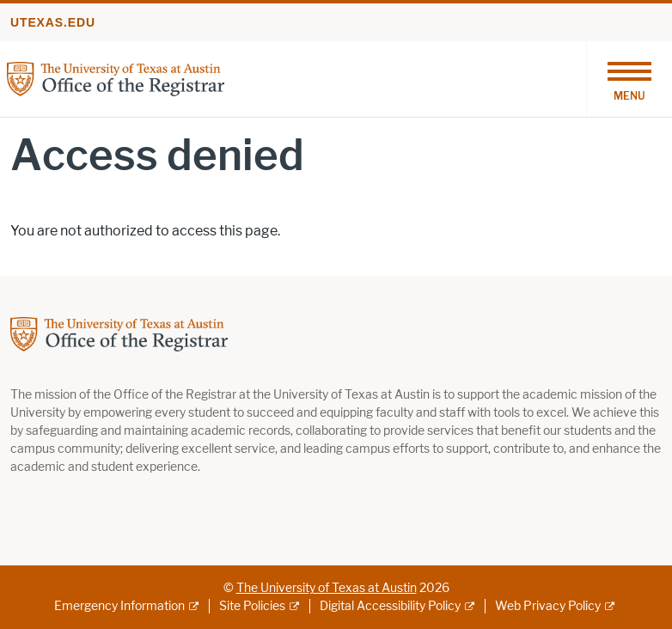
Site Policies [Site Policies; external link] (252, 606)
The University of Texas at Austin (327, 588)
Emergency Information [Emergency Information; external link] (119, 606)
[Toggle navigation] (629, 79)
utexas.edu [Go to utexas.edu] (53, 22)
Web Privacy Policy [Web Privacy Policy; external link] (548, 606)
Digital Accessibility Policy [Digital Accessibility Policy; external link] (390, 606)
